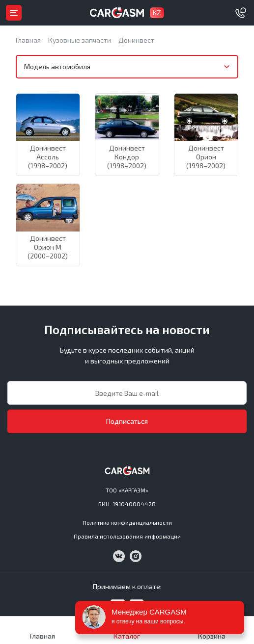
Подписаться (127, 421)
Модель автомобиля (57, 66)
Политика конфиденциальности (127, 522)
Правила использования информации (127, 536)
